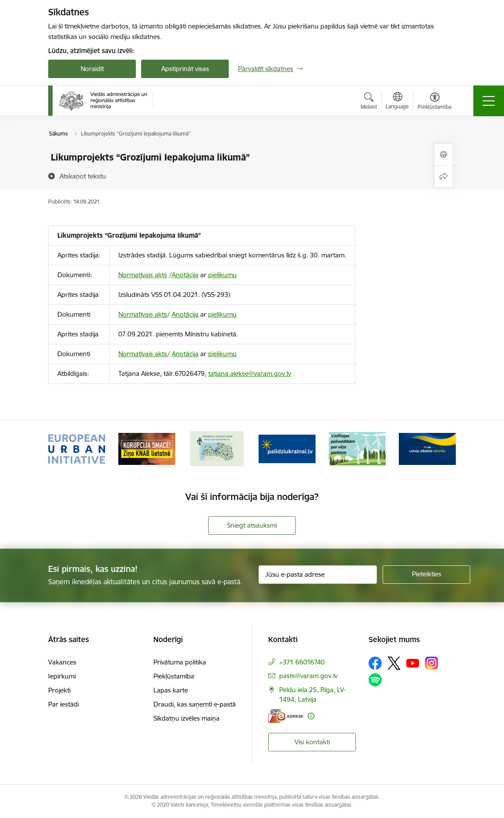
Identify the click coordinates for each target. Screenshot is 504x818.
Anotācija (185, 275)
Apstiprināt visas (185, 69)
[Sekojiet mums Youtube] (413, 663)
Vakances (62, 662)
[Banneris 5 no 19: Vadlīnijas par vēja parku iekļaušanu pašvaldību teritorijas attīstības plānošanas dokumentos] (357, 448)
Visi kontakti (312, 742)
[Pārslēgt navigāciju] (489, 101)
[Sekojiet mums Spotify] (375, 680)
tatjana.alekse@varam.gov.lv (250, 373)
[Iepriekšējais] (63, 449)
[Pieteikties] (426, 575)
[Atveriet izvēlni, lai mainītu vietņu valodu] (397, 102)
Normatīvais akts (143, 275)
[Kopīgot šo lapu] (444, 177)
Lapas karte (171, 690)
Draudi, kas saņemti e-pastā (195, 704)
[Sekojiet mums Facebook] (375, 663)
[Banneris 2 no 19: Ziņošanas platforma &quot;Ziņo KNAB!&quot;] (147, 448)
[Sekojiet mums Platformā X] (394, 663)
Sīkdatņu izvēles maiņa (186, 718)
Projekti (59, 690)
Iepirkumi (62, 676)
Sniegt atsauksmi (252, 525)
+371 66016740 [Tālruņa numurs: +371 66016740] (302, 662)
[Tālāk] (441, 449)
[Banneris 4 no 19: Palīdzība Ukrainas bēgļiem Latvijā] (287, 448)
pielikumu (222, 275)
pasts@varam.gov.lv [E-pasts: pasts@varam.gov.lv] (308, 676)
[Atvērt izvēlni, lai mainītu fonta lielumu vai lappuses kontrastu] (435, 102)
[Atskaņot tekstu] (83, 176)
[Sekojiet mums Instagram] (432, 663)
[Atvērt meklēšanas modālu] (369, 102)
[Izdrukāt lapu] (444, 155)
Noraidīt (92, 69)
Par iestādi (64, 704)
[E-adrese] (286, 716)
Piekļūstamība (174, 676)
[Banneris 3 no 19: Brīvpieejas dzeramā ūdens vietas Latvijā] (217, 448)
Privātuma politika (180, 662)
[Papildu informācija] (311, 716)
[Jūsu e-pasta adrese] (318, 575)
